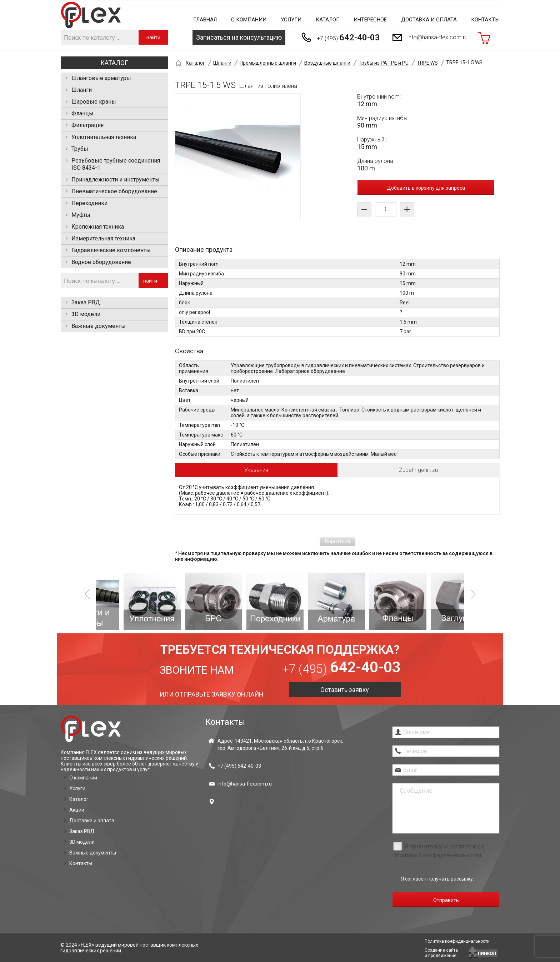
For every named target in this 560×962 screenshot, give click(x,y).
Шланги (82, 90)
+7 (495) (348, 38)
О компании (249, 20)
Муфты (81, 215)
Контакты (485, 20)
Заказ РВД (86, 302)
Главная (205, 20)
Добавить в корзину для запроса (426, 188)
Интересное (370, 20)
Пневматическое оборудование (114, 191)
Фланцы (82, 113)
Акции (77, 810)
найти (153, 38)
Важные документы (99, 326)
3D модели (86, 314)
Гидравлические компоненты (111, 250)
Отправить (446, 900)
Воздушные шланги (327, 63)
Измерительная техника (103, 238)
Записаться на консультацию (239, 37)
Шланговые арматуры (101, 78)
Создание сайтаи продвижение (441, 953)
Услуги (291, 20)
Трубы (80, 149)
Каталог (327, 20)
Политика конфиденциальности (457, 941)
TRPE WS (427, 63)
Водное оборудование (101, 262)
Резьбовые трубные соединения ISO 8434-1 (116, 164)
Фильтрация (87, 125)
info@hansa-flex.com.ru (437, 37)
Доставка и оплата (429, 20)
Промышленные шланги (268, 63)
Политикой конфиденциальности (437, 855)
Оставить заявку (345, 690)
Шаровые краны (94, 102)
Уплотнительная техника (104, 137)
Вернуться (337, 542)
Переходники (89, 203)
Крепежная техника (98, 227)
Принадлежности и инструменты (116, 180)
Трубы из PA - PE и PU (384, 63)
